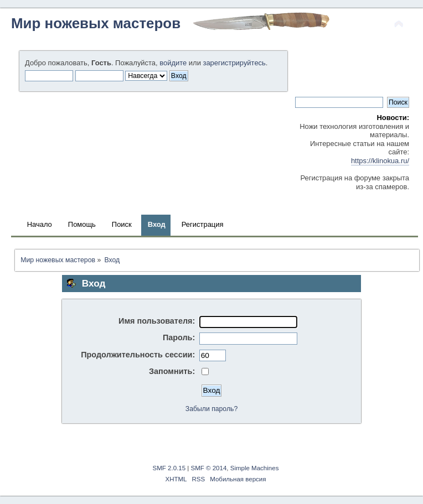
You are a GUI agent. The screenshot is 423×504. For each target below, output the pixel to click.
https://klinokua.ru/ (380, 161)
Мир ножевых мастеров (96, 23)
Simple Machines (255, 468)
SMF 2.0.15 (169, 468)
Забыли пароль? (211, 409)
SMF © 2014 (209, 468)
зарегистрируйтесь (234, 63)
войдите (173, 63)
